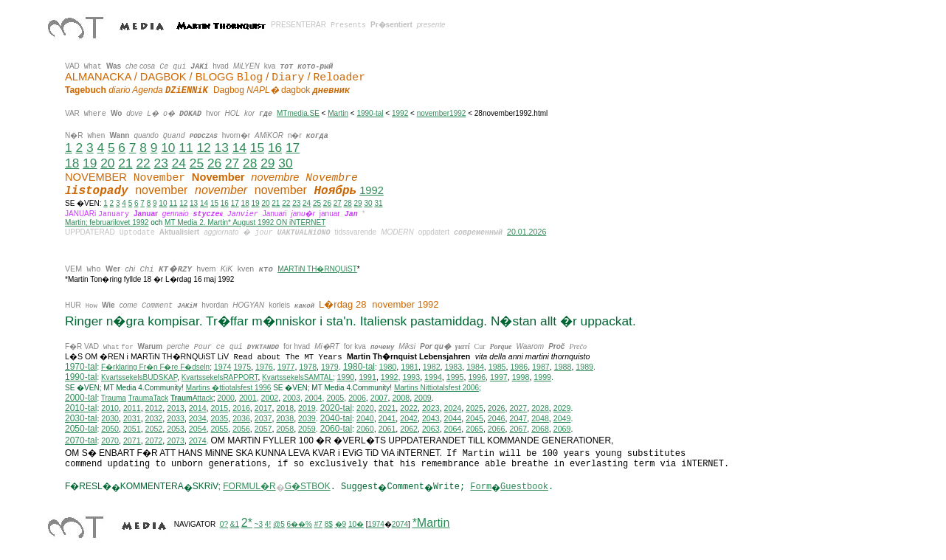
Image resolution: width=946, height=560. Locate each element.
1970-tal (81, 367)
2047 (518, 418)
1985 (497, 367)
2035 (220, 418)
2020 (365, 408)
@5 (279, 524)
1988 (563, 367)
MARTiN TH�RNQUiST (317, 269)
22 (143, 163)
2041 (387, 418)
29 (267, 163)
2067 (518, 429)
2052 (154, 429)
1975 (242, 367)
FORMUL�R (249, 486)
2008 (401, 398)
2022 (409, 408)
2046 (497, 418)
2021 (387, 408)
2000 (226, 398)
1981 (410, 367)
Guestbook (524, 487)
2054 (198, 429)
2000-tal (81, 398)
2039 (307, 418)
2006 (357, 398)
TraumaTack (148, 398)
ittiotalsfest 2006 (436, 388)
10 (168, 148)
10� (356, 524)
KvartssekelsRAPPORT (220, 377)
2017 (263, 408)
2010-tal (81, 408)
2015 (220, 408)
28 (250, 163)
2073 (176, 440)
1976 (264, 367)
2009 (423, 398)
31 (378, 203)
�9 (341, 524)
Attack (192, 398)
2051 (132, 429)
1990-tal (370, 113)
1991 (367, 377)
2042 (409, 418)
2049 (562, 418)
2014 (198, 408)
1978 (308, 367)
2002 (270, 398)
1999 (542, 377)
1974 (223, 367)
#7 (318, 524)
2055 (220, 429)
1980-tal (359, 367)
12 (203, 148)
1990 (346, 377)
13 (222, 148)
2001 (248, 398)
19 (90, 163)
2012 (154, 408)
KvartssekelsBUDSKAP (139, 377)
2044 (453, 418)
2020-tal (336, 408)
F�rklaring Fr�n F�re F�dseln (155, 367)
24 (179, 163)
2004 (314, 398)
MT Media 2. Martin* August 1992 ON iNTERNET (245, 222)
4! (268, 524)
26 (214, 163)
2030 (110, 418)
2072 (154, 440)
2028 (540, 408)
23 (161, 163)
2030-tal (81, 418)
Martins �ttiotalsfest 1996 (229, 388)
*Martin (431, 523)
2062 (409, 429)
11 (186, 148)
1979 (330, 367)
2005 (335, 398)
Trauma (114, 398)
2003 (291, 398)
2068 (540, 429)
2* (247, 523)
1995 (455, 377)
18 (72, 163)
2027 (518, 408)
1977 (286, 367)
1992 (400, 113)
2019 (307, 408)
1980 (388, 367)
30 (285, 163)
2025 (474, 408)
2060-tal (336, 429)
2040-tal (336, 418)
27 (232, 163)
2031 (132, 418)
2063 (431, 429)
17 (293, 148)
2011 (132, 408)
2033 (176, 418)
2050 (110, 429)
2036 (241, 418)
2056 (241, 429)
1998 (521, 377)
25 (197, 163)
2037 (263, 418)
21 (125, 163)
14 (239, 148)
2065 (474, 429)
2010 (110, 408)
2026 (497, 408)
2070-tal (81, 440)
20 (107, 163)
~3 (259, 524)
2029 (562, 408)
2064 (453, 429)
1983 (454, 367)
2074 (198, 440)
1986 (519, 367)
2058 (285, 429)
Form (481, 487)
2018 (285, 408)
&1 (235, 524)
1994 (433, 377)
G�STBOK (308, 486)
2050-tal (81, 429)
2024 (453, 408)
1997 (499, 377)
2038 (285, 418)
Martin (338, 113)
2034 (198, 418)
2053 (176, 429)
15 (257, 148)
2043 (431, 418)
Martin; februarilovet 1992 (107, 222)
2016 (241, 408)
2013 (176, 408)
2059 (307, 429)
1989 (584, 367)
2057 (263, 429)
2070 (110, 440)
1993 (411, 377)
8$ (329, 524)
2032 (154, 418)
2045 (474, 418)
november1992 (442, 113)
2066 (497, 429)
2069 (562, 429)
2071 (132, 440)
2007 (379, 398)
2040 (365, 418)
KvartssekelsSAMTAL (297, 377)
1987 (541, 367)
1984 (475, 367)
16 (275, 148)
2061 (387, 429)
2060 (365, 429)
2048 (540, 418)
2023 (431, 408)
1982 (432, 367)
